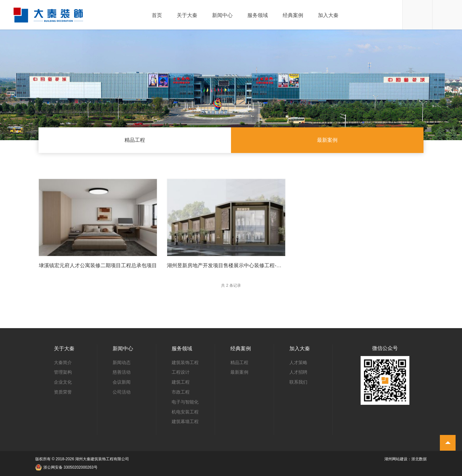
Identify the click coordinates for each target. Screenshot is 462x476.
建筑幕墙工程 (185, 421)
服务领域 (258, 15)
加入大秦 (328, 15)
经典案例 (293, 15)
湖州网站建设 (396, 459)
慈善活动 (122, 372)
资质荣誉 (63, 392)
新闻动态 (122, 362)
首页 (157, 15)
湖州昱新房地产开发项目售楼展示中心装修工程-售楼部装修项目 (240, 265)
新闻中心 (222, 15)
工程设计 (181, 372)
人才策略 (298, 362)
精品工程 (135, 140)
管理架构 (63, 372)
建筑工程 (181, 382)
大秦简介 (63, 362)
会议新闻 (122, 382)
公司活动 (122, 392)
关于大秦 (187, 15)
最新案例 (327, 140)
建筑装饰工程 (185, 362)
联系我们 (298, 382)
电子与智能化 (185, 402)
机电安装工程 (185, 412)
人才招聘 (298, 372)
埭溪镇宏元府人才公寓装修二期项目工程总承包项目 (98, 265)
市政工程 (181, 392)
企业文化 (63, 382)
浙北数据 (419, 459)
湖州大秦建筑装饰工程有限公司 (102, 459)
